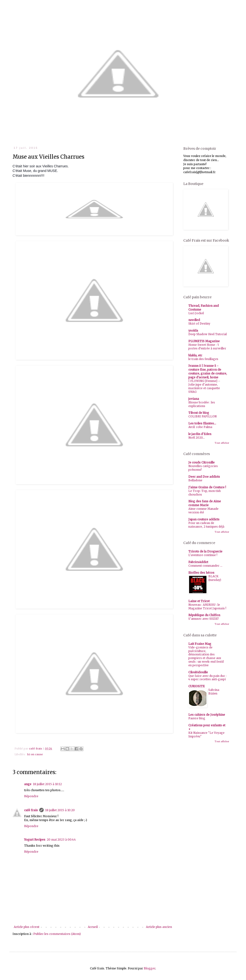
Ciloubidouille (198, 672)
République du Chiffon (204, 615)
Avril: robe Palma (200, 427)
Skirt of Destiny (199, 324)
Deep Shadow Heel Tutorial (208, 334)
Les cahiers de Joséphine (207, 715)
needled (194, 320)
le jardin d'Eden (200, 434)
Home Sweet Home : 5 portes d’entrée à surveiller (207, 347)
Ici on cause (35, 754)
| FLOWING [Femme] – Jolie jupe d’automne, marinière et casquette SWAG (204, 386)
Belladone (195, 480)
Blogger (150, 968)
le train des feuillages (203, 359)
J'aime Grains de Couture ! (207, 487)
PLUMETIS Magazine (204, 341)
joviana (194, 399)
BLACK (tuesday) (215, 578)
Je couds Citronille (202, 462)
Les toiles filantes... (202, 423)
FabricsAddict (198, 562)
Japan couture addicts (204, 519)
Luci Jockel (196, 313)
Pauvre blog (197, 718)
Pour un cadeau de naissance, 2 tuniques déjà (206, 525)
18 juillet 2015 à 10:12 (47, 784)
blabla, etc (195, 355)
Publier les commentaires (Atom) (57, 934)
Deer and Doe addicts (204, 477)
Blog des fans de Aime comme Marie (205, 503)
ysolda (193, 330)
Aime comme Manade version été (203, 511)
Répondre (31, 796)
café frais (31, 810)
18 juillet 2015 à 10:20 (60, 810)
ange (28, 784)
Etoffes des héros (201, 573)
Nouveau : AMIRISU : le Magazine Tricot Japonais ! (207, 607)
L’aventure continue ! (203, 555)
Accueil (93, 927)
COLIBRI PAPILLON (202, 416)
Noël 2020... (197, 438)
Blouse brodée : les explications (202, 404)
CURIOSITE (197, 686)
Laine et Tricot (199, 601)
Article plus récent (27, 927)
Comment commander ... (205, 566)
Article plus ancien (159, 927)
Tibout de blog (199, 413)
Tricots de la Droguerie (205, 551)
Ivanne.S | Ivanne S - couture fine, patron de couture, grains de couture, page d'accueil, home (208, 371)
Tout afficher (222, 443)
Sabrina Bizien (214, 692)
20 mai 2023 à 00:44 (61, 840)
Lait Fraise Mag (200, 644)
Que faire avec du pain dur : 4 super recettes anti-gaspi (207, 678)
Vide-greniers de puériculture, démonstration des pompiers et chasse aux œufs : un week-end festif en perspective (206, 656)
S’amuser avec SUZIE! (203, 619)
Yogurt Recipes (35, 840)
